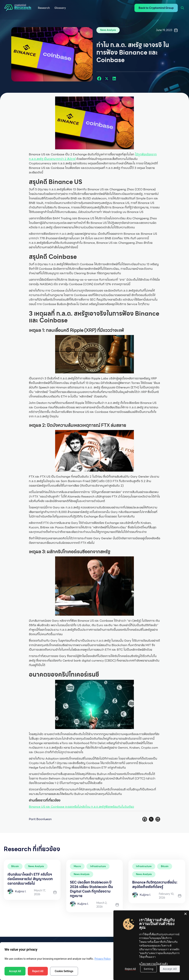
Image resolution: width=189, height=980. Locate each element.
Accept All (15, 971)
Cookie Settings (64, 971)
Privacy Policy (103, 959)
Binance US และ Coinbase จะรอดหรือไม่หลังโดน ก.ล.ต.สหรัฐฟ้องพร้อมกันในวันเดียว (81, 807)
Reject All (38, 971)
